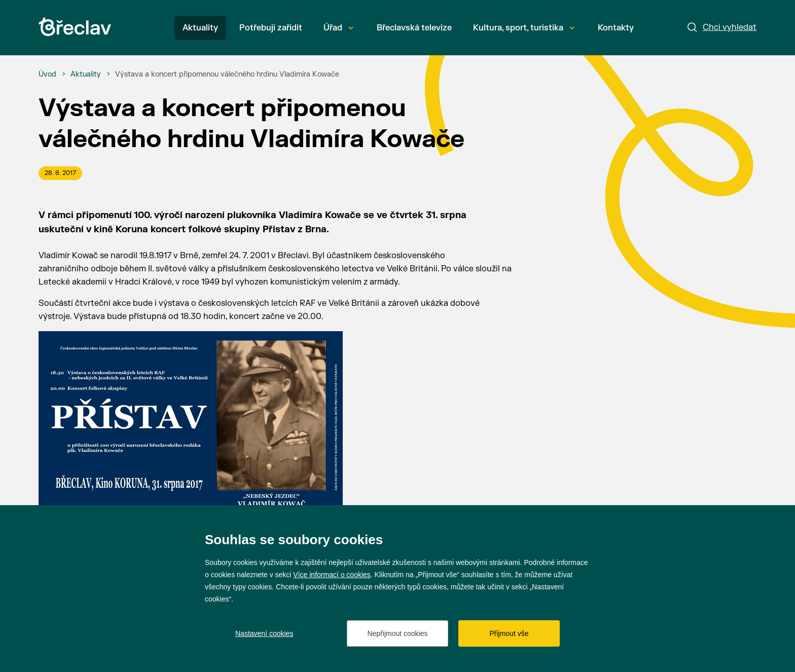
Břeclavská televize (414, 28)
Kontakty (616, 28)
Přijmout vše (509, 633)
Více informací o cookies (332, 575)
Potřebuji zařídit (271, 28)
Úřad (338, 28)
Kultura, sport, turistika (524, 28)
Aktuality (200, 28)
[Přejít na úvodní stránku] (75, 27)
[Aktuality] (86, 75)
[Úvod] (47, 75)
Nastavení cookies (264, 633)
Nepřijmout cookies (397, 633)
